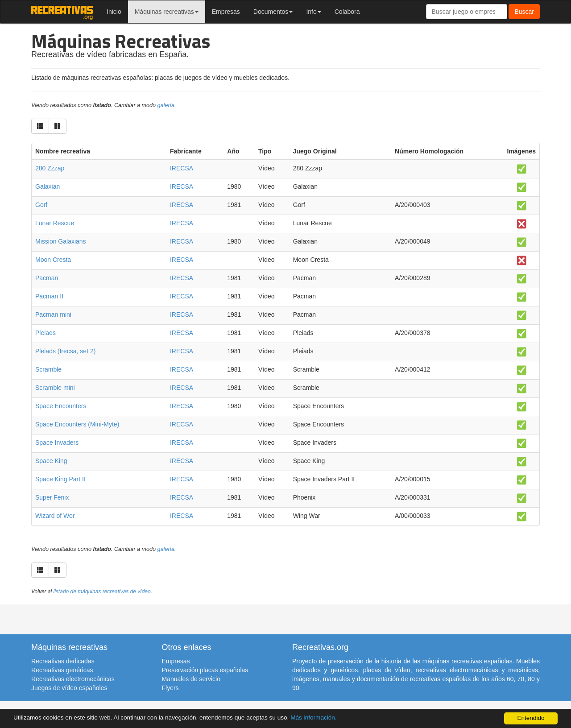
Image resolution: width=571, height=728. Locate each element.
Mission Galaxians (61, 241)
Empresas (226, 12)
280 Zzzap (50, 168)
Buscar (524, 12)
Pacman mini (53, 314)
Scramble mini (55, 388)
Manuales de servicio (191, 679)
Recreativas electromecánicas (73, 679)
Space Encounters (61, 406)
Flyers (170, 688)
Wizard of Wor (55, 516)
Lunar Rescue (55, 223)
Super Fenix (52, 497)
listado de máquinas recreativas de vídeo (102, 591)
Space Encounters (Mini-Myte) (77, 424)
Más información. (314, 718)
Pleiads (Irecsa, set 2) (65, 351)
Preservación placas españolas (205, 670)
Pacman (47, 278)
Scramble (48, 369)
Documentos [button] (273, 12)
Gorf (41, 205)
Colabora (347, 12)
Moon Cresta (53, 260)
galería (166, 105)
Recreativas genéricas (62, 670)
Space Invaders (57, 443)
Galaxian (48, 186)
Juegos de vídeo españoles (69, 688)
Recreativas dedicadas (63, 661)
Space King (51, 461)
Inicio (114, 12)
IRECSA (182, 168)
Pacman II (49, 296)
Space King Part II (60, 479)
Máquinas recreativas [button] (167, 12)
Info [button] (313, 12)
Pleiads (46, 333)
